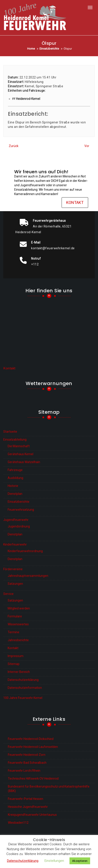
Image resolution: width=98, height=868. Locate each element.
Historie (13, 486)
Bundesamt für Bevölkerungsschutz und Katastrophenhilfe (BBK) (49, 789)
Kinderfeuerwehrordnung (25, 551)
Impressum (16, 656)
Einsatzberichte (19, 502)
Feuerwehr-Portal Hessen (26, 799)
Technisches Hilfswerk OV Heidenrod (33, 779)
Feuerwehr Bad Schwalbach (27, 763)
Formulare (15, 616)
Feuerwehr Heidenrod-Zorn (27, 755)
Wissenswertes (18, 624)
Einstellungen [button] (54, 861)
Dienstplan (15, 494)
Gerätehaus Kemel (20, 454)
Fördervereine (13, 569)
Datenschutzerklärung (23, 680)
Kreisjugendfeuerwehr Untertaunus (32, 815)
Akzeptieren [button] (80, 861)
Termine (13, 632)
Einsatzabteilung (15, 440)
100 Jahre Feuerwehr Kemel (23, 698)
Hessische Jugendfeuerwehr (28, 807)
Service (8, 594)
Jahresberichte (18, 640)
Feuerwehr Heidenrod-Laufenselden (33, 747)
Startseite (10, 432)
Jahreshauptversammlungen (28, 576)
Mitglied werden (19, 608)
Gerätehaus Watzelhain (24, 462)
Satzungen (15, 584)
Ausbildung (15, 478)
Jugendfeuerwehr (16, 520)
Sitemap (14, 664)
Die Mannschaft (19, 446)
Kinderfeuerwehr (15, 544)
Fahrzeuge (15, 470)
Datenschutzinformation (25, 688)
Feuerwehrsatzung (21, 510)
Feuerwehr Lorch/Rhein (24, 771)
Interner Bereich (19, 672)
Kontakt (75, 202)
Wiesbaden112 (18, 823)
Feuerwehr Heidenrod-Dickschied (31, 739)
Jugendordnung (19, 526)
